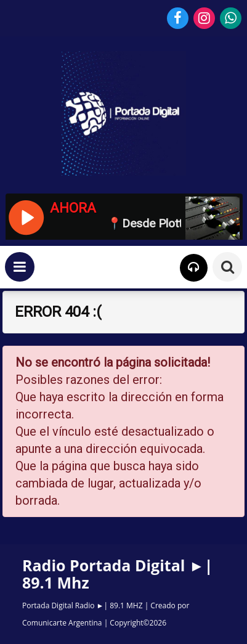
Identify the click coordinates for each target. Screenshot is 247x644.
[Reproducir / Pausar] (26, 216)
